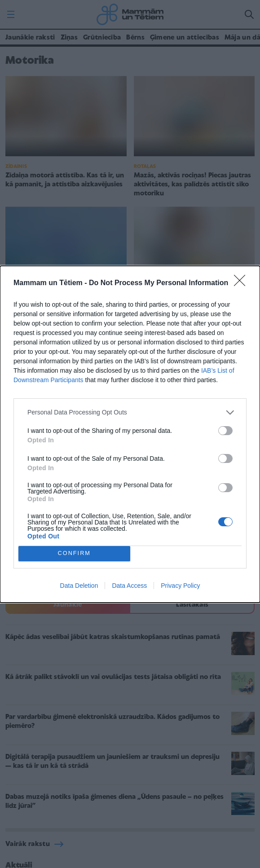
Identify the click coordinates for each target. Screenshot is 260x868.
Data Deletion (79, 586)
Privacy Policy (180, 586)
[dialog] (130, 434)
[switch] (225, 431)
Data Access (129, 586)
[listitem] (130, 412)
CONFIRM (74, 553)
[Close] (242, 283)
